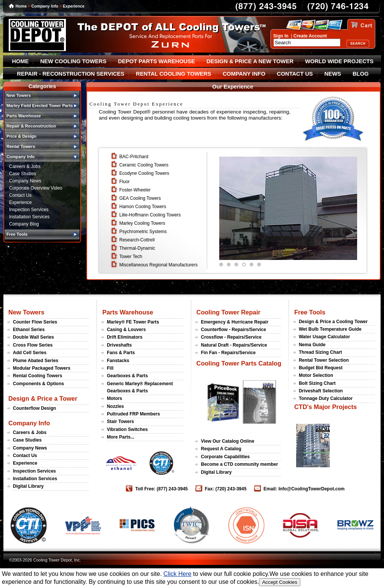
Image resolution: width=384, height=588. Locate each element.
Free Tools (310, 312)
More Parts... (121, 437)
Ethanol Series (29, 330)
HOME (20, 61)
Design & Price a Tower (43, 398)
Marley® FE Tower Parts (133, 322)
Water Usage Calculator (324, 337)
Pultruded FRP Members (133, 414)
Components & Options (38, 384)
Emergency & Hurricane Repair (234, 322)
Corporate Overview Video (36, 188)
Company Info (45, 6)
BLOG (361, 74)
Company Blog (24, 224)
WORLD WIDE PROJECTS (340, 61)
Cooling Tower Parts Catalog (239, 363)
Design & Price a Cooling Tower (333, 322)
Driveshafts (119, 345)
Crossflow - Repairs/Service (231, 337)
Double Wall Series (33, 337)
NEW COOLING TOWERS (73, 61)
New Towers (26, 312)
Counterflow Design (34, 408)
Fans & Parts (121, 353)
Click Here (178, 574)
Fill (110, 368)
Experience (74, 6)
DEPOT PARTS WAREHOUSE (156, 61)
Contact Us (20, 195)
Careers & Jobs (25, 166)
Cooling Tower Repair (228, 312)
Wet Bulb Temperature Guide (330, 329)
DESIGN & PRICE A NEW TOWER (250, 61)
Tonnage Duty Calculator (326, 398)
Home (21, 6)
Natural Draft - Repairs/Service (234, 345)
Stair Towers (120, 422)
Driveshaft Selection (321, 391)
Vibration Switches (127, 429)
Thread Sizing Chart (320, 352)
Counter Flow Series (35, 322)
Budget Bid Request (321, 368)
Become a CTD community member (239, 464)
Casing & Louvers (126, 330)
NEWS (333, 74)
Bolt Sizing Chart (317, 383)
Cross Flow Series (33, 345)
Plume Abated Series (36, 361)
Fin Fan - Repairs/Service (228, 353)
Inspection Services (29, 210)
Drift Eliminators (125, 337)
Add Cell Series (30, 353)
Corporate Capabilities (225, 457)
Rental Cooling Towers (37, 376)
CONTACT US (295, 74)
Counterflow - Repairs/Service (233, 330)
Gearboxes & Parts (127, 376)
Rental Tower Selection (324, 360)
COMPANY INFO (244, 74)
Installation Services (29, 217)
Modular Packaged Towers (42, 368)
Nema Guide (312, 345)
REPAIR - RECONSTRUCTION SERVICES (71, 74)
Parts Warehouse (128, 312)
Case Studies (23, 174)
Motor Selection (316, 375)
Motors (114, 398)
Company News (25, 181)
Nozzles (115, 406)
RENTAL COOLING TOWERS (174, 74)
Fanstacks (118, 361)
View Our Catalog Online (227, 441)
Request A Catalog (221, 449)
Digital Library (28, 486)
